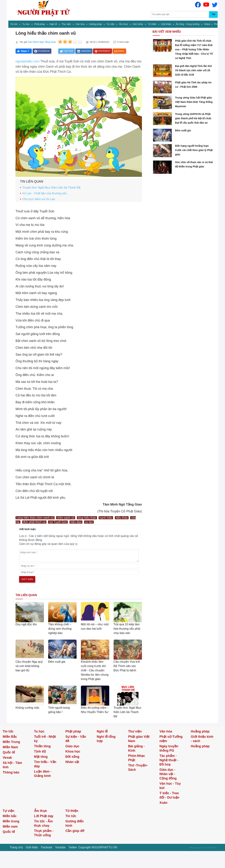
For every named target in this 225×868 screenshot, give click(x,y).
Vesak (7, 758)
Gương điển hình (74, 823)
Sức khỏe (138, 24)
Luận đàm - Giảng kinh (43, 774)
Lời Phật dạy (44, 816)
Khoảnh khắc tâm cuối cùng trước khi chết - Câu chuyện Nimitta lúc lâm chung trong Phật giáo (95, 670)
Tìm (213, 14)
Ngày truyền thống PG (169, 748)
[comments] (79, 556)
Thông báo (11, 772)
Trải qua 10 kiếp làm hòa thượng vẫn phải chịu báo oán (127, 629)
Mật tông (41, 757)
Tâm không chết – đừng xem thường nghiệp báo (60, 629)
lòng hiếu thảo (87, 518)
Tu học (26, 24)
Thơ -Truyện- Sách (138, 768)
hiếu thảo (122, 518)
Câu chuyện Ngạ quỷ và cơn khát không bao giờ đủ (29, 666)
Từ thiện (152, 24)
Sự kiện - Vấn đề (76, 739)
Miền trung (11, 821)
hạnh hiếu (106, 518)
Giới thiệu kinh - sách (202, 739)
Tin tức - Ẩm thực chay (44, 823)
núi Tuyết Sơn (58, 522)
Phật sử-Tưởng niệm (171, 739)
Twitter (73, 847)
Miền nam (10, 827)
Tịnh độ (40, 751)
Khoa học (73, 751)
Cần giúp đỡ (75, 831)
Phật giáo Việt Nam (139, 739)
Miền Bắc (10, 737)
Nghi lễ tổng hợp (106, 739)
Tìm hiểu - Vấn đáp (45, 764)
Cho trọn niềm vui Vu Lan (39, 199)
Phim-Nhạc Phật (137, 758)
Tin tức (14, 24)
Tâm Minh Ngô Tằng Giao (42, 42)
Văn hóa (80, 24)
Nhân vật (72, 762)
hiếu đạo (76, 522)
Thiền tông (42, 746)
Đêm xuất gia (57, 662)
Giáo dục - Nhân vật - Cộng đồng (168, 774)
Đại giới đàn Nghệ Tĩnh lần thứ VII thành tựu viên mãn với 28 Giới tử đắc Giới (193, 70)
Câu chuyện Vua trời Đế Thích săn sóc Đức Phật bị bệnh (127, 666)
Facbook (46, 847)
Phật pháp (40, 24)
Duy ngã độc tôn (26, 624)
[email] (79, 572)
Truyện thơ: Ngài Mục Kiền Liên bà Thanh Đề (52, 188)
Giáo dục (72, 746)
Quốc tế (9, 752)
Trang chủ (16, 847)
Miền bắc (10, 816)
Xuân (163, 803)
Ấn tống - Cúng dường (188, 24)
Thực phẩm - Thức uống (44, 833)
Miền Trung (11, 742)
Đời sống (72, 757)
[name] (79, 566)
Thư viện (67, 24)
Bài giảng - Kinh (136, 748)
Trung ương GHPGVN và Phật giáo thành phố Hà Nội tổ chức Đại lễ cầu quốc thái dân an (193, 118)
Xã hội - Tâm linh (12, 765)
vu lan (89, 522)
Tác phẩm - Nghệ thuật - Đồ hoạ (169, 760)
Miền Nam (10, 747)
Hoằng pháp (96, 24)
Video (207, 24)
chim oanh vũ (66, 518)
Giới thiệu (167, 24)
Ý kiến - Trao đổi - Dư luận (169, 795)
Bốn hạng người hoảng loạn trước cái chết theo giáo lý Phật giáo (194, 150)
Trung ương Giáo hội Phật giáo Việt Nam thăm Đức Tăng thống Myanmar (194, 102)
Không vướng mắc (27, 708)
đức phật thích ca (34, 522)
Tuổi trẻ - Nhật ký (45, 739)
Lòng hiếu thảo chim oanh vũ (35, 518)
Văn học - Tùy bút (170, 786)
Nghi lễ (54, 24)
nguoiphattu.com (28, 61)
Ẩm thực (124, 24)
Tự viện (111, 24)
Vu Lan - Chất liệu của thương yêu (45, 193)
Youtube (60, 847)
